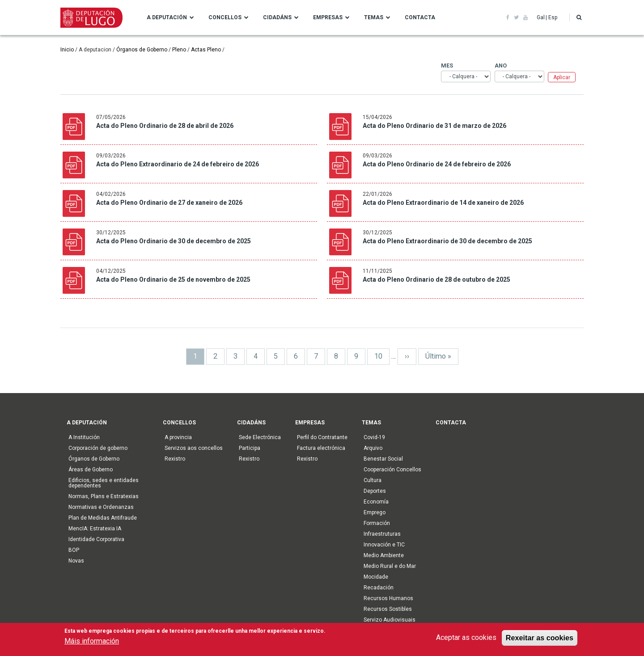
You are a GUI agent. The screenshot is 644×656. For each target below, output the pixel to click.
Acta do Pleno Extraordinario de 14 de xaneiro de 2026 (443, 203)
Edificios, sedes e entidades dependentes (104, 483)
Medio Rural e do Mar (390, 566)
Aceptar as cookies (466, 639)
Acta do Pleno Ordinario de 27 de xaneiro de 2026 (169, 203)
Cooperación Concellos (392, 470)
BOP (74, 550)
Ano (498, 66)
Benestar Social (383, 459)
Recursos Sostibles (388, 609)
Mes (445, 66)
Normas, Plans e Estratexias (104, 496)
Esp (553, 17)
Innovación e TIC (384, 545)
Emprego (375, 512)
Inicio (67, 50)
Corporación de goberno (98, 448)
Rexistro (175, 459)
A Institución (84, 437)
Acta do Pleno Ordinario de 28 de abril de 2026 (165, 126)
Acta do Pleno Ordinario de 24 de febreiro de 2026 (437, 164)
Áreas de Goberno (91, 470)
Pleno (179, 50)
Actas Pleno (206, 50)
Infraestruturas (382, 534)
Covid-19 (374, 437)
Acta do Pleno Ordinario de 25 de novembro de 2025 (173, 279)
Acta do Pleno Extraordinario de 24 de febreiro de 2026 (178, 164)
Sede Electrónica (260, 437)
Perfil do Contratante (322, 437)
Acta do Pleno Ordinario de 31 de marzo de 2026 (434, 126)
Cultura (373, 480)
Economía (376, 502)
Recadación (379, 588)
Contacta (420, 17)
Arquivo (373, 448)
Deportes (375, 491)
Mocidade (376, 577)
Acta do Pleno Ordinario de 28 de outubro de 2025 (436, 279)
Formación (377, 523)
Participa (250, 448)
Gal (541, 17)
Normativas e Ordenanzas (101, 507)
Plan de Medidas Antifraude (103, 518)
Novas (76, 561)
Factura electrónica (321, 448)
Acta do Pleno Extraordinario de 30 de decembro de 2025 (447, 241)
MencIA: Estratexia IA (95, 529)
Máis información (92, 642)
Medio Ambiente (384, 555)
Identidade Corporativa (96, 539)
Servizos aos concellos (194, 448)
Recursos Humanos (388, 598)
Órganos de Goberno (142, 50)
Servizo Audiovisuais (390, 620)
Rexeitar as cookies (540, 639)
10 (382, 356)
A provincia (178, 437)
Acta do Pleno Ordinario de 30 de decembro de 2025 (174, 241)
